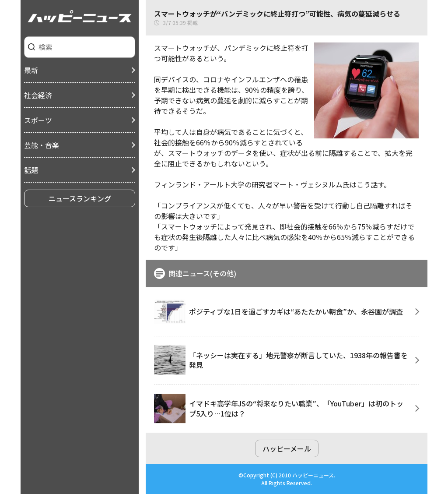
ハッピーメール (287, 448)
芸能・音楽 (42, 145)
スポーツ (38, 120)
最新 (31, 70)
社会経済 (38, 95)
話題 (31, 170)
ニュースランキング (80, 198)
